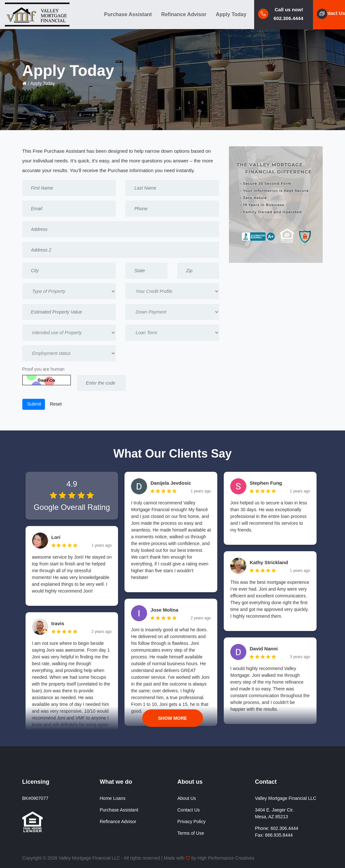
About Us (187, 798)
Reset (56, 404)
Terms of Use (191, 833)
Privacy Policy (192, 821)
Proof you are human (43, 369)
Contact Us (189, 810)
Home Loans (113, 798)
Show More (172, 718)
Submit (33, 404)
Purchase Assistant (128, 14)
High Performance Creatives (226, 858)
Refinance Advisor (184, 14)
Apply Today (231, 14)
